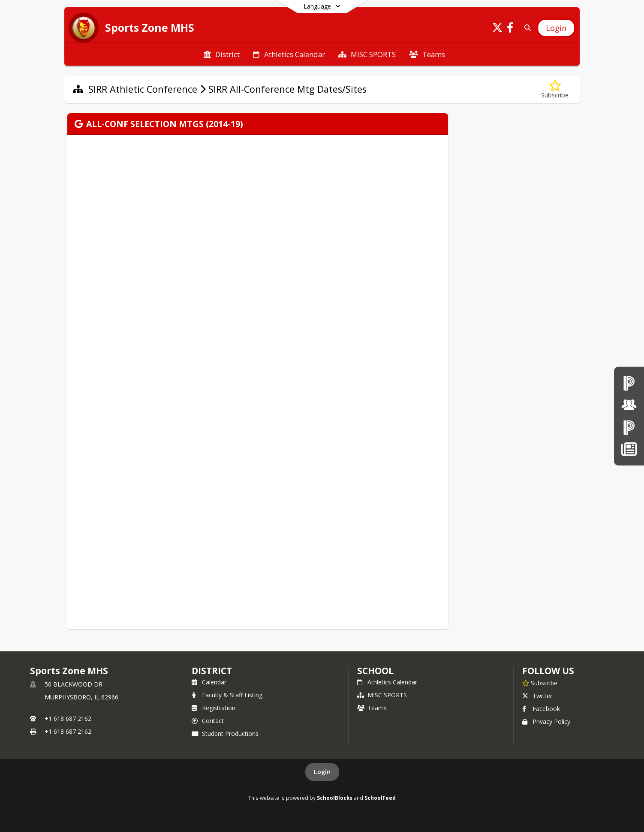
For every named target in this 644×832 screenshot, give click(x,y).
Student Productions (225, 734)
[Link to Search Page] (526, 28)
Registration (214, 708)
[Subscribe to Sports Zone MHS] (540, 683)
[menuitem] (222, 54)
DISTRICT (212, 671)
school (375, 671)
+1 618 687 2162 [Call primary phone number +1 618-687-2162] (68, 719)
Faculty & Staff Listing (227, 695)
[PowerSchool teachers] (629, 383)
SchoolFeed (380, 798)
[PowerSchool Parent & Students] (629, 427)
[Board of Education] (629, 405)
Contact (208, 721)
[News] (629, 449)
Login (322, 772)
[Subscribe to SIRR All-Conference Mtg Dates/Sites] (555, 89)
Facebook (541, 709)
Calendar (209, 682)
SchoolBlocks (335, 798)
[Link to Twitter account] (497, 29)
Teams (372, 708)
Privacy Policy (546, 722)
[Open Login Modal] (556, 28)
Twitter (537, 696)
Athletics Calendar (387, 682)
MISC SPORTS (382, 695)
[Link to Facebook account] (510, 29)
